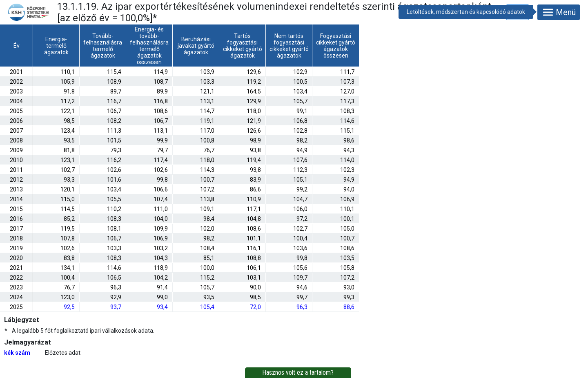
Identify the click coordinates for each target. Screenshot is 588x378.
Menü (559, 12)
